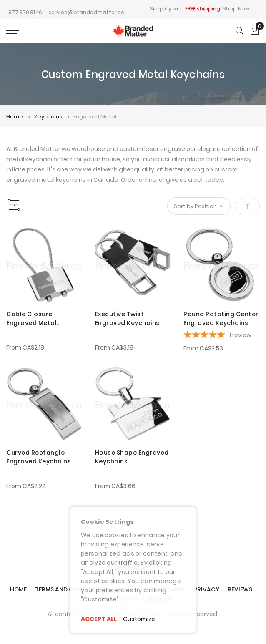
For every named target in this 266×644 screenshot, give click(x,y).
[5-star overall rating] (222, 336)
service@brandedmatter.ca (87, 12)
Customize (139, 619)
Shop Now (236, 9)
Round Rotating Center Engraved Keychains (221, 318)
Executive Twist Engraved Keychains (127, 318)
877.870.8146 (25, 12)
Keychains (49, 117)
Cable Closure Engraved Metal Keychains (31, 319)
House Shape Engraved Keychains (132, 457)
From (25, 347)
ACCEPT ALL (99, 619)
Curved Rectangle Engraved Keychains (39, 457)
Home (15, 117)
